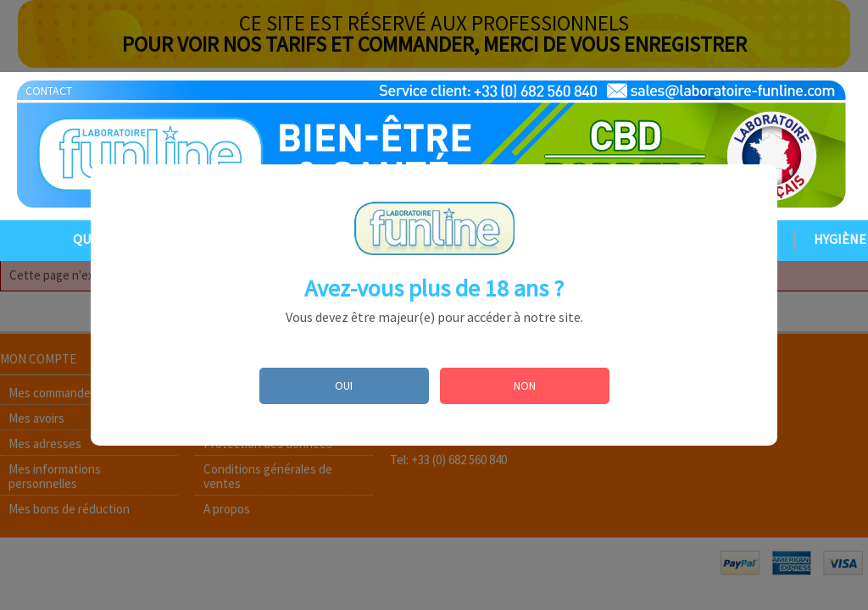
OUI (344, 385)
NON (525, 385)
